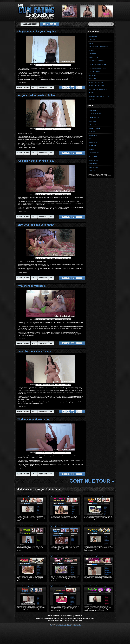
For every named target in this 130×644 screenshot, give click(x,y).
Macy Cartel (93, 157)
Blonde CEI (92, 54)
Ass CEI (91, 43)
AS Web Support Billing (85, 619)
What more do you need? (32, 286)
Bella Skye (92, 125)
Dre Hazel (92, 139)
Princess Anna (94, 164)
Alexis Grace (93, 110)
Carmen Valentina (95, 128)
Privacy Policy (78, 620)
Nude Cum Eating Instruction (99, 96)
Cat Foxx (92, 132)
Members (39, 619)
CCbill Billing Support (52, 619)
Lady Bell (92, 149)
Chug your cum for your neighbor (37, 31)
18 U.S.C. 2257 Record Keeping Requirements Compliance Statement (65, 626)
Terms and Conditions (55, 620)
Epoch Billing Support (68, 619)
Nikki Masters (93, 160)
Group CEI (92, 75)
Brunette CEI (93, 57)
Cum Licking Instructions (97, 68)
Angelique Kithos (95, 114)
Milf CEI (91, 93)
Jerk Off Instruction (96, 82)
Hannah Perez (94, 142)
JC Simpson (92, 146)
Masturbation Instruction (98, 89)
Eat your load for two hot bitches (36, 95)
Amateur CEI (93, 36)
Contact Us (68, 620)
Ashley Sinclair (94, 118)
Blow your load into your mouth (36, 225)
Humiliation (93, 79)
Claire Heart (93, 135)
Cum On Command (95, 72)
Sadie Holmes (93, 167)
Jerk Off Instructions (96, 86)
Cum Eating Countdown (97, 61)
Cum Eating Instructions (97, 65)
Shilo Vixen (93, 171)
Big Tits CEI (92, 50)
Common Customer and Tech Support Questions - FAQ (65, 616)
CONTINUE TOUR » (92, 481)
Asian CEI (92, 40)
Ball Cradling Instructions (98, 47)
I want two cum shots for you (34, 351)
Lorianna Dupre (94, 153)
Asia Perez (92, 121)
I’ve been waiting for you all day (36, 161)
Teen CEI (92, 100)
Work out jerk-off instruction (34, 419)
